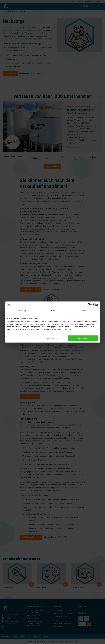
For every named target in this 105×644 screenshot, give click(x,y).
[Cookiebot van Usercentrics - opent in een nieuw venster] (89, 305)
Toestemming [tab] (21, 311)
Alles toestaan (83, 338)
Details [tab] (53, 311)
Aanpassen (52, 338)
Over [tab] (84, 311)
